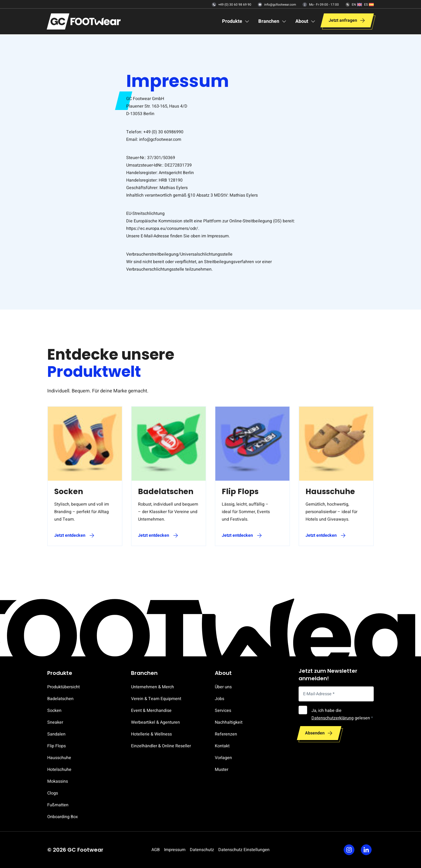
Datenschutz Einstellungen (244, 850)
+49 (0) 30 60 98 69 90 (232, 5)
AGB (156, 850)
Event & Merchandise (151, 711)
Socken (54, 711)
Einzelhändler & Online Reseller (161, 746)
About (223, 673)
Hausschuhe (59, 758)
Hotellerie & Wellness (151, 734)
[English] (357, 5)
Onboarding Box (63, 817)
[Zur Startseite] (84, 22)
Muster (222, 770)
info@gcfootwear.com (277, 5)
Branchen (144, 673)
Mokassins (58, 781)
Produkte (60, 673)
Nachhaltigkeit (229, 722)
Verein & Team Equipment (156, 699)
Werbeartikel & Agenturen (155, 722)
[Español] (369, 5)
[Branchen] (273, 22)
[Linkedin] (366, 850)
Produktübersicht (63, 687)
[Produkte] (236, 22)
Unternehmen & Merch (153, 687)
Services (223, 711)
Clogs (53, 793)
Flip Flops (57, 746)
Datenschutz (202, 850)
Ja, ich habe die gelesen (342, 714)
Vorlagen (223, 758)
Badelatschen (60, 699)
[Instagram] (349, 850)
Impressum (175, 850)
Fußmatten (58, 805)
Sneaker (55, 722)
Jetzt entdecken (70, 535)
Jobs (219, 699)
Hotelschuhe (59, 770)
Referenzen (226, 734)
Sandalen (56, 734)
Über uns (223, 687)
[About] (306, 22)
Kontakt (222, 746)
